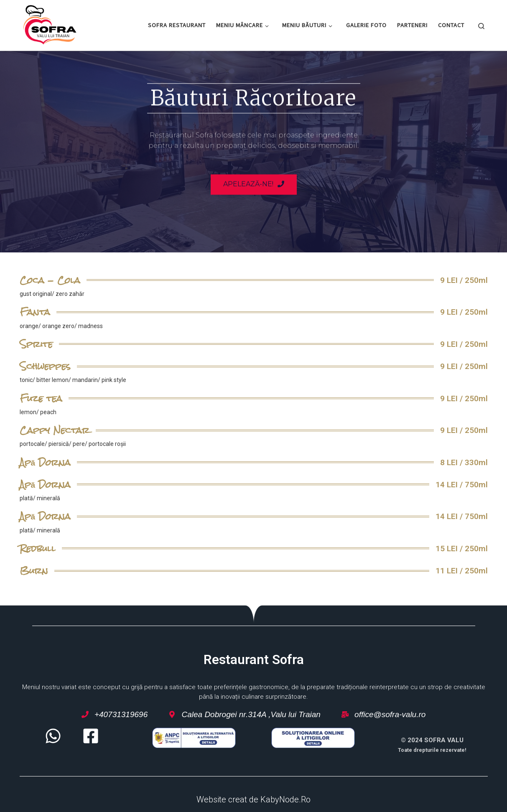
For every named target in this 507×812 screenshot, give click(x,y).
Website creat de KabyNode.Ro (253, 799)
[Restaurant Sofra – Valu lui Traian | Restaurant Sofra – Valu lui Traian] (50, 24)
